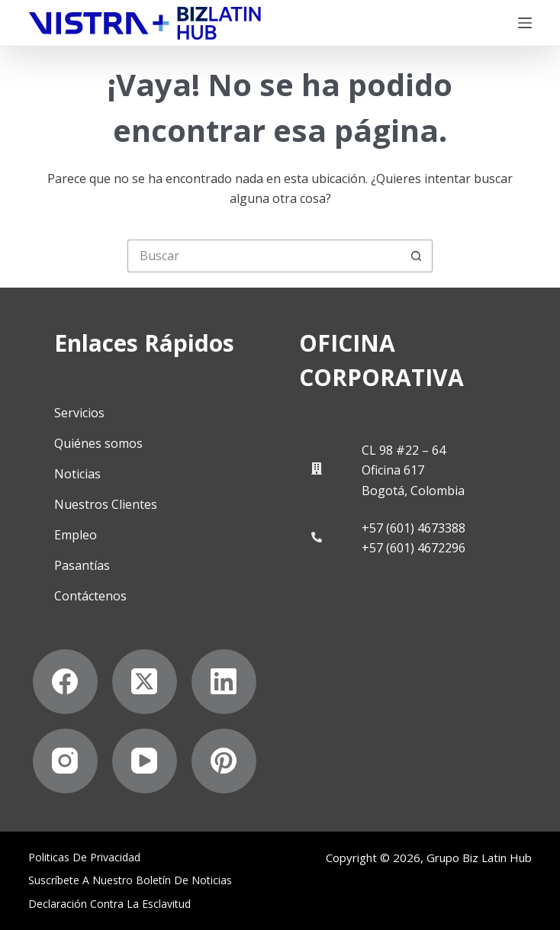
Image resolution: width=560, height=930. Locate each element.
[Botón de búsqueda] (416, 256)
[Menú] (525, 23)
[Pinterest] (224, 761)
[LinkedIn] (224, 682)
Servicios (79, 413)
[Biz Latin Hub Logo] (145, 23)
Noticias (77, 474)
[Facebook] (65, 682)
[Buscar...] (264, 256)
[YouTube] (145, 761)
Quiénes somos (98, 443)
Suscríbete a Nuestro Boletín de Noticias (130, 880)
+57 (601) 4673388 (414, 528)
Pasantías (82, 565)
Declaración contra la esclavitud (109, 904)
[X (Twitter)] (145, 682)
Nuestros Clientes (106, 504)
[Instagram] (65, 761)
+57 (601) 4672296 (414, 548)
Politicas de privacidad (84, 858)
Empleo (76, 535)
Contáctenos (90, 596)
